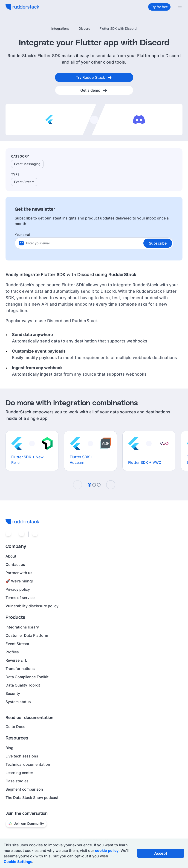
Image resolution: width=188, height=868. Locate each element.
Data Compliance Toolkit (27, 677)
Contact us (15, 564)
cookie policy (107, 850)
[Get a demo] (94, 90)
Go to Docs (15, 727)
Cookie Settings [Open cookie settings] (18, 862)
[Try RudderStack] (94, 77)
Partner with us (19, 573)
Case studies (17, 781)
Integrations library (22, 627)
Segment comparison (24, 789)
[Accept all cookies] (161, 853)
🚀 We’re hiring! (19, 581)
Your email (23, 235)
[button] (158, 243)
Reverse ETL (16, 660)
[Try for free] (159, 7)
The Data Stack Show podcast (32, 798)
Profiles (12, 652)
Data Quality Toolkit (23, 685)
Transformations (20, 669)
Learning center (19, 773)
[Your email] (100, 243)
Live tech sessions (22, 756)
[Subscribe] (158, 243)
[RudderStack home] (22, 7)
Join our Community (26, 823)
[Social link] (8, 534)
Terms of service (20, 598)
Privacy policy (18, 589)
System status (18, 702)
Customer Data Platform (27, 635)
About (11, 556)
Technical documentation (28, 764)
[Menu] (180, 7)
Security (13, 693)
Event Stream (17, 644)
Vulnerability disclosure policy (32, 606)
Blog (9, 748)
